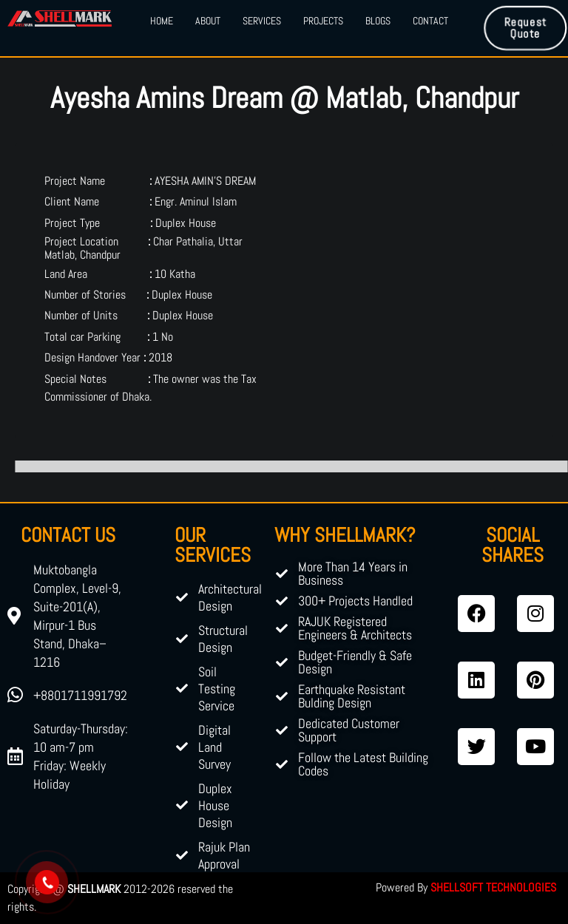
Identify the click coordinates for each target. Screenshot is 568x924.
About (208, 21)
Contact (430, 21)
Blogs (378, 21)
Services (262, 21)
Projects (323, 21)
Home (162, 21)
